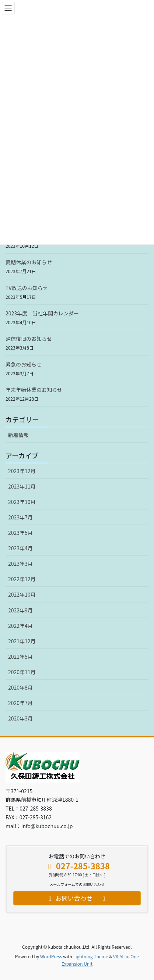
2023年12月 (22, 471)
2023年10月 (22, 502)
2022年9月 (20, 610)
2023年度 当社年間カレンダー (42, 313)
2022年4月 (20, 626)
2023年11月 (22, 486)
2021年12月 (22, 641)
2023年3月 (20, 564)
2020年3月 (20, 718)
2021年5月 (20, 657)
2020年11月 (22, 672)
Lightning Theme (91, 956)
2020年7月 (20, 703)
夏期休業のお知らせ (29, 262)
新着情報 (18, 435)
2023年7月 (20, 517)
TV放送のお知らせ (27, 288)
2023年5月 (20, 533)
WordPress (51, 956)
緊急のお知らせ (24, 364)
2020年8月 (20, 687)
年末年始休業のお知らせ (34, 390)
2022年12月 (22, 579)
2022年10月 (22, 594)
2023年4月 (20, 548)
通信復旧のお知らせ (29, 339)
